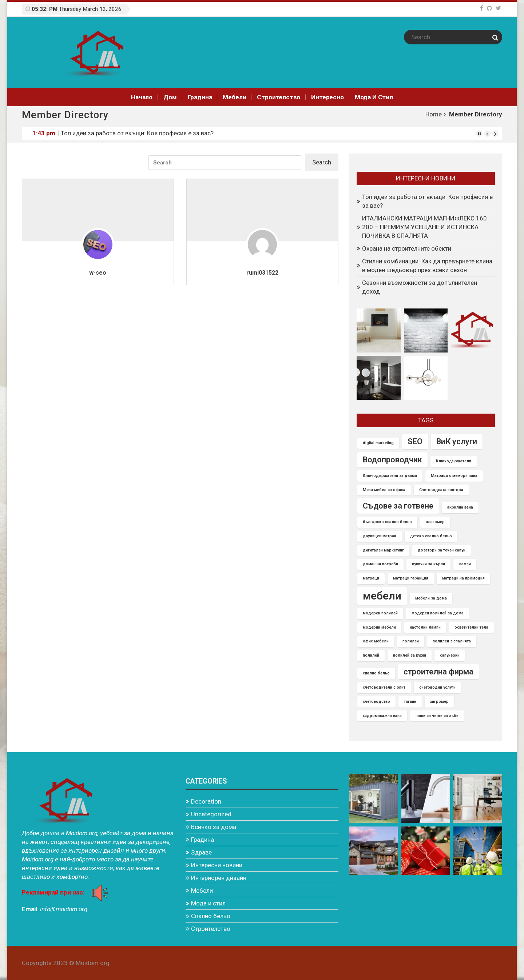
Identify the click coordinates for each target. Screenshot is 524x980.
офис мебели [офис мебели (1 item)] (376, 641)
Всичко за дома (214, 827)
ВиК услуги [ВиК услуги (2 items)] (457, 441)
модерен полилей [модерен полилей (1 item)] (380, 613)
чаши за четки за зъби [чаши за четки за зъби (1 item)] (437, 716)
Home (434, 114)
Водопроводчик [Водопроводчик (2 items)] (392, 460)
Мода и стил (374, 97)
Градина (200, 97)
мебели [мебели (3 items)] (382, 596)
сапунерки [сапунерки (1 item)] (450, 655)
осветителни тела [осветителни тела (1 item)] (471, 627)
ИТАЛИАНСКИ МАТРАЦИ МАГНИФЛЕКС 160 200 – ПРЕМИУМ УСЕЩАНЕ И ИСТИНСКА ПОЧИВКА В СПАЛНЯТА (424, 227)
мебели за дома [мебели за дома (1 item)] (431, 598)
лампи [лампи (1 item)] (465, 564)
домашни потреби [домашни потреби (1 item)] (380, 564)
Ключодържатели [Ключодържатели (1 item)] (454, 461)
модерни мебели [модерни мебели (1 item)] (379, 627)
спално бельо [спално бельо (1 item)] (376, 673)
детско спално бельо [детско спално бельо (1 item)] (431, 536)
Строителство (279, 97)
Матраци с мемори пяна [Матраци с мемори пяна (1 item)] (454, 476)
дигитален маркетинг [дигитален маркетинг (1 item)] (383, 550)
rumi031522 (262, 273)
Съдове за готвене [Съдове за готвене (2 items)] (398, 506)
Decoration (206, 801)
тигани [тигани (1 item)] (410, 702)
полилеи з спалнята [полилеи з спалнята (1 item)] (452, 641)
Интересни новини (217, 865)
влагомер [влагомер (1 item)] (435, 522)
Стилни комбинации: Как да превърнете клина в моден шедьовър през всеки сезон (427, 266)
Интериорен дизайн (219, 878)
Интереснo (327, 97)
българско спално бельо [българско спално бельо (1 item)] (387, 522)
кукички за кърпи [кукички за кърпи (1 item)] (428, 564)
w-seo (98, 273)
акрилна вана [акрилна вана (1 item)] (460, 507)
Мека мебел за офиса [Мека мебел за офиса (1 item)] (384, 490)
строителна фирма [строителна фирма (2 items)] (438, 672)
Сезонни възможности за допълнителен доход (420, 287)
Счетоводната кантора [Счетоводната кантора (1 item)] (441, 490)
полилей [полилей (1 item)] (371, 655)
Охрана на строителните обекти (407, 248)
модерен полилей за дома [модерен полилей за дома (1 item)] (438, 613)
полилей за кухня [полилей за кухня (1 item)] (410, 655)
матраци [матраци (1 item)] (371, 578)
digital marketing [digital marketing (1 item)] (378, 443)
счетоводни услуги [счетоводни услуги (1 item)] (437, 687)
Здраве (201, 852)
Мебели (234, 97)
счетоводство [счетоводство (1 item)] (376, 702)
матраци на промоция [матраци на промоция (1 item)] (463, 578)
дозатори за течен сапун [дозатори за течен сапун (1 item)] (442, 550)
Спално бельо (211, 916)
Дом (170, 97)
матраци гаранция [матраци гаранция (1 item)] (411, 578)
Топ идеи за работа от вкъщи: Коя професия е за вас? (137, 133)
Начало (142, 97)
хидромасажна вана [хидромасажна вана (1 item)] (382, 716)
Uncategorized (211, 814)
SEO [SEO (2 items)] (415, 441)
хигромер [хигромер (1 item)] (439, 702)
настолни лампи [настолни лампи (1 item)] (425, 627)
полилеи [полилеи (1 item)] (411, 641)
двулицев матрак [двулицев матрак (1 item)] (380, 536)
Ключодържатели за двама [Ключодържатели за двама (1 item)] (390, 476)
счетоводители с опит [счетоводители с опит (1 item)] (384, 687)
